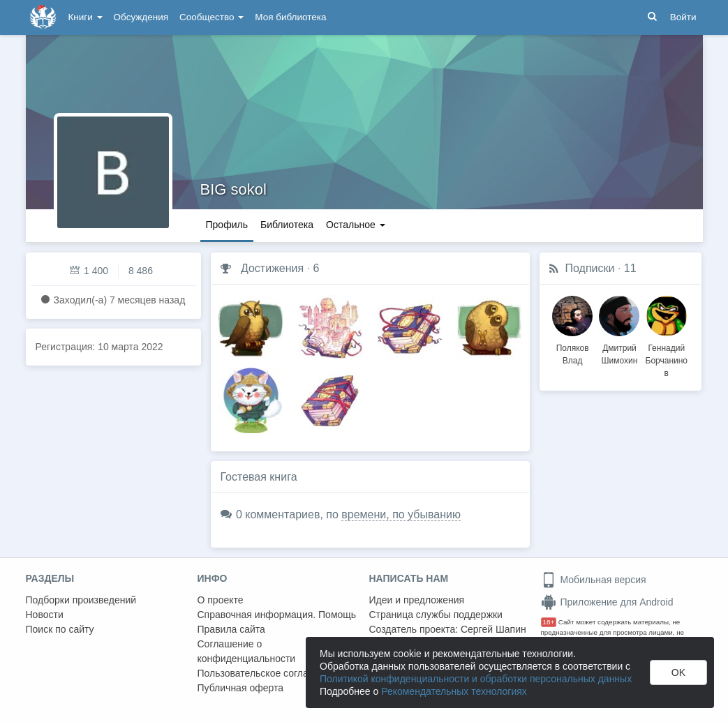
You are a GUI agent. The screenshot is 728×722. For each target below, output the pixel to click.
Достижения (272, 268)
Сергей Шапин (493, 629)
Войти (683, 17)
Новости (45, 615)
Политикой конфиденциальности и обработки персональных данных (476, 679)
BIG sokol (233, 189)
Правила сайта (231, 629)
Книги (86, 17)
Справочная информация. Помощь (277, 615)
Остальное (356, 225)
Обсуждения (141, 17)
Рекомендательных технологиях (454, 691)
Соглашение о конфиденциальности (247, 651)
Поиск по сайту (60, 629)
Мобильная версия (594, 580)
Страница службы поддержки (436, 615)
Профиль (227, 225)
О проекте (221, 600)
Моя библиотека (290, 17)
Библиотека (287, 225)
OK (678, 672)
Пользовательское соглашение (268, 673)
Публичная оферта (241, 688)
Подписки (590, 268)
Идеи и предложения (417, 600)
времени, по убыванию (401, 514)
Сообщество (211, 17)
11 (630, 268)
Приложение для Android (607, 602)
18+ (549, 622)
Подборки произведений (81, 600)
